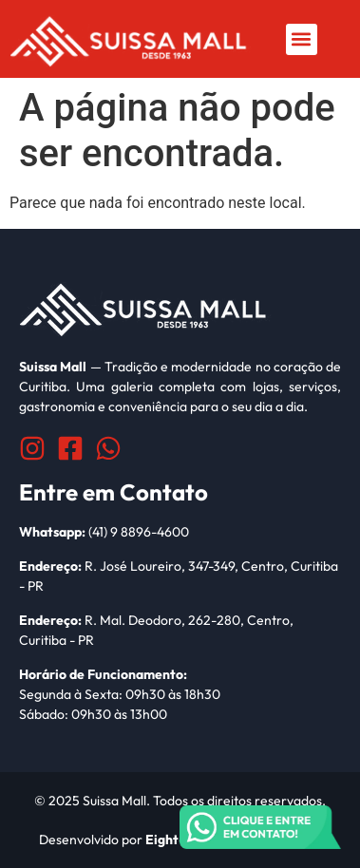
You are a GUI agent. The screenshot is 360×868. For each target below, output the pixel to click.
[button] (302, 39)
